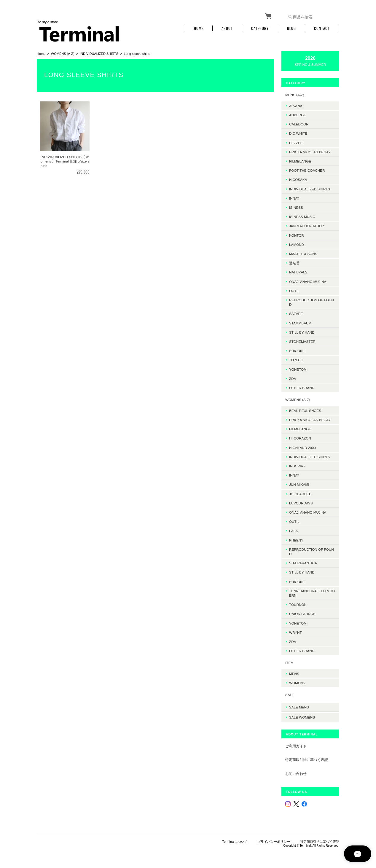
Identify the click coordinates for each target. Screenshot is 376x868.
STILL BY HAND (302, 571)
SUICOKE (297, 350)
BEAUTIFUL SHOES (305, 410)
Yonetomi (298, 368)
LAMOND (297, 244)
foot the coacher (307, 169)
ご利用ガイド (296, 743)
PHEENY (296, 539)
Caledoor (299, 123)
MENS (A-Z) (295, 94)
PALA (293, 530)
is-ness (296, 207)
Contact (322, 27)
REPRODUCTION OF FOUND (312, 301)
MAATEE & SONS (303, 253)
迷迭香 (294, 262)
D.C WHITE (298, 132)
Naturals (298, 271)
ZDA (293, 378)
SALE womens (302, 714)
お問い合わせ (296, 770)
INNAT (294, 197)
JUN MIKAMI (299, 484)
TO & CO (296, 359)
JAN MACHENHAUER (306, 225)
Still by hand (302, 331)
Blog (291, 27)
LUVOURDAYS (301, 502)
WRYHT (295, 632)
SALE (290, 694)
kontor (297, 234)
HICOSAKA (298, 179)
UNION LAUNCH (302, 613)
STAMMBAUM (300, 322)
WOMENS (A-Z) (63, 53)
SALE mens (299, 705)
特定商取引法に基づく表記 (307, 757)
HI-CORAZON (300, 437)
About (227, 27)
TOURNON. (298, 604)
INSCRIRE (297, 465)
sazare (296, 313)
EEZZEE (296, 142)
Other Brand (302, 387)
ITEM (289, 662)
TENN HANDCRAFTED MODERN (312, 592)
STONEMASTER (302, 341)
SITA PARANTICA (303, 562)
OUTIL (294, 290)
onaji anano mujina (308, 280)
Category (260, 27)
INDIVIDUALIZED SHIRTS (99, 53)
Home (199, 27)
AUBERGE (298, 114)
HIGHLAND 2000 (302, 446)
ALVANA (296, 105)
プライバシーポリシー (274, 838)
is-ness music (302, 216)
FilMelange (300, 160)
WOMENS (297, 682)
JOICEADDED (300, 493)
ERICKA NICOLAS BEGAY (310, 151)
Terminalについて (235, 838)
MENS (294, 673)
